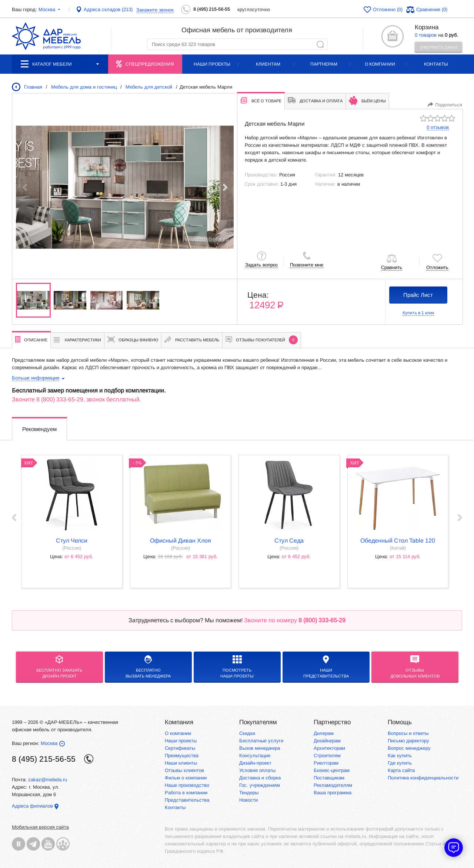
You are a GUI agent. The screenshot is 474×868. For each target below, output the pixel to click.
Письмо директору (408, 741)
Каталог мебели (60, 64)
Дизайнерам (327, 741)
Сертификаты (180, 748)
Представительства (187, 800)
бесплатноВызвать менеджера (148, 667)
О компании (380, 64)
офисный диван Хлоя (181, 541)
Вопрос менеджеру (409, 748)
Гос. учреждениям (260, 785)
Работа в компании (186, 793)
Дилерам (324, 733)
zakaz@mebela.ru (48, 780)
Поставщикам (329, 778)
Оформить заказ (439, 47)
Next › (460, 518)
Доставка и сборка (260, 778)
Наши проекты (212, 64)
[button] (225, 187)
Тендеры (249, 793)
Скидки (247, 733)
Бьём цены (367, 100)
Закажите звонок (155, 10)
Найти (320, 44)
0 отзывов (438, 127)
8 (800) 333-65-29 (60, 399)
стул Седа (289, 541)
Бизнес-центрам (332, 770)
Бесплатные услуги (261, 741)
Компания (179, 722)
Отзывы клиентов (184, 770)
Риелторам (326, 763)
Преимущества (182, 756)
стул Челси (72, 541)
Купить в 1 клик (418, 313)
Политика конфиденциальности (423, 778)
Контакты (436, 64)
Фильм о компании (186, 778)
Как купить (400, 756)
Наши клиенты (181, 763)
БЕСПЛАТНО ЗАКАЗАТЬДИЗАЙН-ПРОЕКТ (59, 667)
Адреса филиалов (32, 806)
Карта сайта (401, 770)
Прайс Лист (418, 295)
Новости (248, 800)
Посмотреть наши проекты (237, 667)
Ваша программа (333, 793)
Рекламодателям (333, 785)
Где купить (400, 763)
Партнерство (332, 722)
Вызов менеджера (260, 748)
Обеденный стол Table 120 (398, 541)
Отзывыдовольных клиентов (415, 667)
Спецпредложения (150, 64)
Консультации (255, 756)
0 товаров (426, 35)
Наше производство (187, 785)
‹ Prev (14, 518)
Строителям (327, 756)
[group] (125, 187)
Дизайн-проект (255, 763)
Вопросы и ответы (408, 733)
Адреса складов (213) (108, 9)
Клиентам (268, 64)
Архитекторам (329, 748)
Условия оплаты (257, 770)
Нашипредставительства (326, 667)
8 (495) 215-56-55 (212, 9)
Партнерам (324, 64)
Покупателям (258, 722)
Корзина (427, 27)
